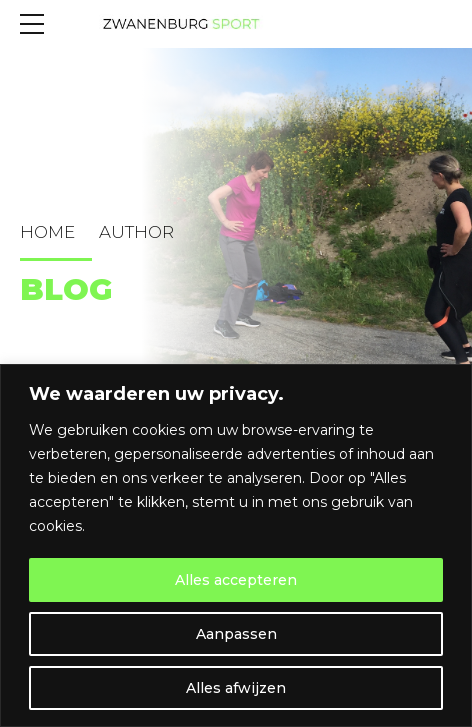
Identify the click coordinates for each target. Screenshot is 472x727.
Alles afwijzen (236, 688)
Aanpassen (236, 634)
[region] (236, 545)
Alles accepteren (236, 580)
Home (47, 232)
